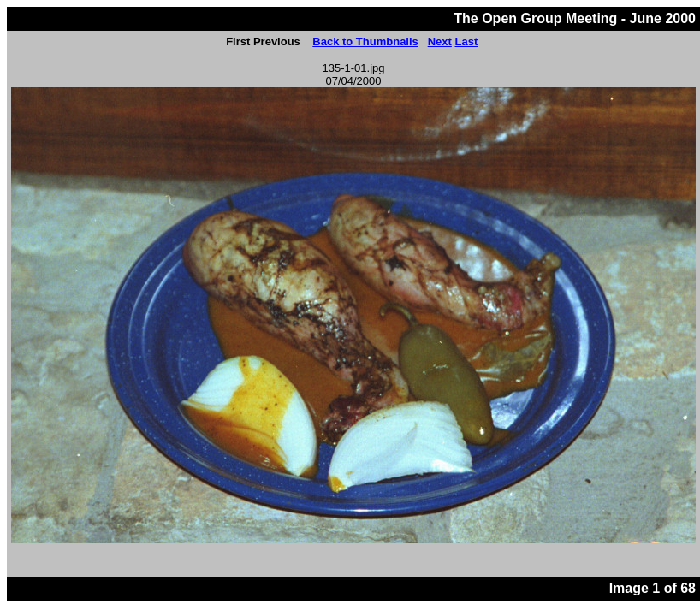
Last (466, 41)
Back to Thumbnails (365, 41)
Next (440, 41)
